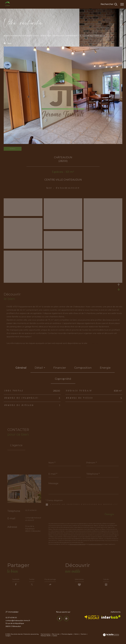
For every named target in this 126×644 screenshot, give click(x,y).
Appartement (72, 36)
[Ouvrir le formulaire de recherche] (109, 4)
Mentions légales (67, 636)
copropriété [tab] (63, 379)
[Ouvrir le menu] (122, 4)
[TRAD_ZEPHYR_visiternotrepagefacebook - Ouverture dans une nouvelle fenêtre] (59, 620)
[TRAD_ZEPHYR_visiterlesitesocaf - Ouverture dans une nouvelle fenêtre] (92, 619)
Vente (36, 36)
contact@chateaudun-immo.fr (18, 622)
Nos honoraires (45, 636)
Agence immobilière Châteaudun (18, 36)
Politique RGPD (46, 638)
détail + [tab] (40, 368)
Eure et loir (46, 36)
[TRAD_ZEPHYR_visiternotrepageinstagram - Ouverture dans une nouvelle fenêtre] (65, 620)
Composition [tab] (83, 368)
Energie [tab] (105, 368)
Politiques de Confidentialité (77, 544)
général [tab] (21, 368)
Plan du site (56, 636)
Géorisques (93, 343)
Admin (77, 636)
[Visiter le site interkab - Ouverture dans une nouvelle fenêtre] (111, 619)
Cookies (55, 638)
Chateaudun (59, 36)
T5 (80, 36)
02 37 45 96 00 (31, 510)
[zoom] (23, 215)
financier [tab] (60, 368)
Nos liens (84, 636)
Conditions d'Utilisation (95, 544)
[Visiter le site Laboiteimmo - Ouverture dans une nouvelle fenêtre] (111, 637)
